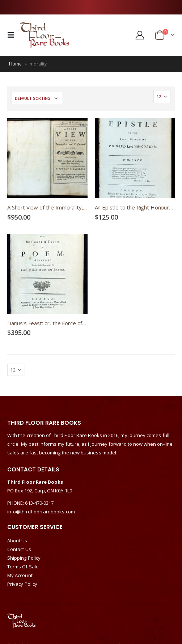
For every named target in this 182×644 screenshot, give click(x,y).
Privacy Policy (22, 584)
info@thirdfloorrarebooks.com (41, 512)
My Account (20, 575)
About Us (17, 541)
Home (15, 64)
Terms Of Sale (23, 567)
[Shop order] (37, 98)
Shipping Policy (24, 558)
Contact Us (19, 549)
